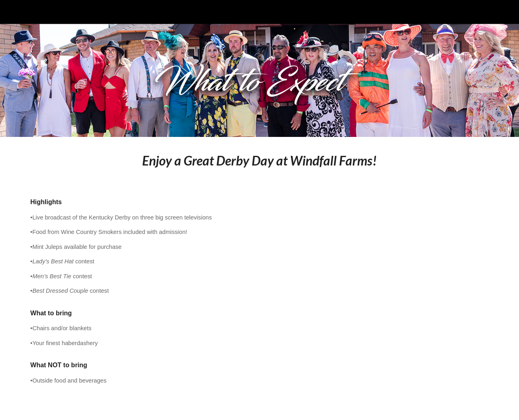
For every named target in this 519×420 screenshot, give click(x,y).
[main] (259, 160)
